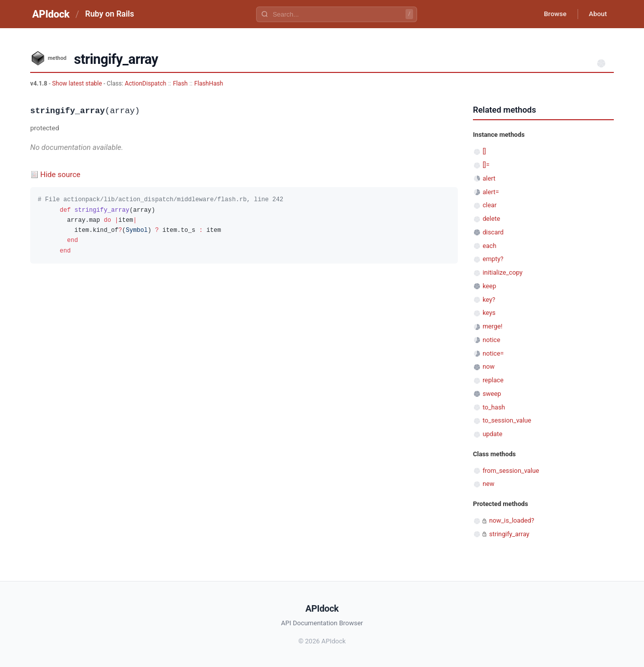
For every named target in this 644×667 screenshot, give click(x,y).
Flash (180, 84)
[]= (486, 165)
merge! (492, 326)
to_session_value (507, 420)
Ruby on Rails (109, 14)
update (492, 434)
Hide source (60, 175)
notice (491, 340)
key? (489, 300)
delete (491, 219)
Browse (551, 14)
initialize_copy (502, 272)
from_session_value (511, 471)
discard (493, 232)
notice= (493, 353)
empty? (493, 259)
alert (489, 178)
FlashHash (209, 84)
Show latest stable (77, 84)
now (489, 366)
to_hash (494, 407)
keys (489, 313)
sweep (492, 394)
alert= (491, 192)
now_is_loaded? (512, 520)
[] (484, 151)
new (488, 484)
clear (490, 205)
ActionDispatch (145, 84)
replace (493, 380)
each (489, 246)
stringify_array (509, 534)
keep (489, 286)
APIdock (51, 14)
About (596, 14)
